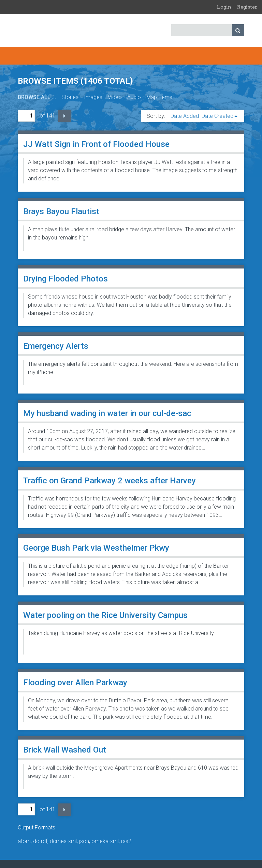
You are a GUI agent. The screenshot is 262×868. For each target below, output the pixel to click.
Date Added (185, 116)
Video (115, 97)
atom (24, 841)
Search (238, 30)
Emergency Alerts (56, 346)
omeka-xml (105, 841)
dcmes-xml (63, 841)
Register (247, 7)
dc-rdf (40, 841)
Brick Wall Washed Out (65, 750)
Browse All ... (37, 97)
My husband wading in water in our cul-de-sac (107, 413)
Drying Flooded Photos (65, 279)
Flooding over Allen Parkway (75, 683)
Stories (70, 97)
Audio (134, 97)
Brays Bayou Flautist (61, 211)
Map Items (159, 97)
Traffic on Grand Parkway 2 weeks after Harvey (110, 481)
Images (93, 97)
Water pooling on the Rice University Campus (105, 615)
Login (224, 7)
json (84, 841)
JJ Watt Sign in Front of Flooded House (96, 144)
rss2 (126, 841)
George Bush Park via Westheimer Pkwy (96, 548)
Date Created (217, 116)
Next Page (64, 116)
